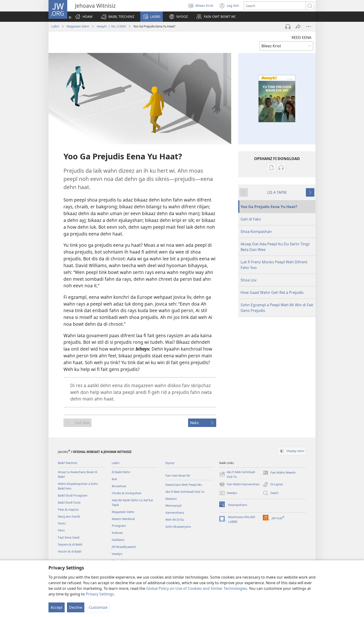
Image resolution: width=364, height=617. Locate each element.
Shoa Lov (249, 280)
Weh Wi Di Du (175, 520)
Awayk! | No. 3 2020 (111, 26)
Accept (57, 607)
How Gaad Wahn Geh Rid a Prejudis (272, 292)
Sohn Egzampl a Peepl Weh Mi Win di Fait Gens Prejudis (277, 308)
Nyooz (170, 463)
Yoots (62, 523)
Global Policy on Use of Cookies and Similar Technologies (197, 588)
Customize (98, 607)
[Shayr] (298, 26)
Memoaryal (173, 505)
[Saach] (275, 6)
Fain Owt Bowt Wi (178, 475)
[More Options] (308, 26)
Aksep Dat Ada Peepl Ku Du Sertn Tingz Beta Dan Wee (275, 247)
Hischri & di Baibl (70, 551)
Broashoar (119, 486)
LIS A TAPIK (277, 192)
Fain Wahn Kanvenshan (239, 484)
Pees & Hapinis (68, 509)
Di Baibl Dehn (121, 472)
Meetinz (171, 499)
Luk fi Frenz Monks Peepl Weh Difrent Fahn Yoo (274, 265)
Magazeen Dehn (78, 26)
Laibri (55, 26)
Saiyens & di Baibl (70, 544)
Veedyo (117, 554)
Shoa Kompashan (256, 232)
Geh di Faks (251, 219)
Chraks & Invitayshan (127, 493)
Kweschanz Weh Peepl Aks (184, 485)
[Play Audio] (288, 26)
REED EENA (301, 37)
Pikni (61, 530)
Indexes (117, 533)
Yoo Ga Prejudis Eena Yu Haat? (269, 207)
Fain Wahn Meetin (279, 473)
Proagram (119, 526)
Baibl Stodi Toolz (69, 502)
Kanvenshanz (175, 512)
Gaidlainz (118, 540)
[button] (118, 17)
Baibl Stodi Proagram (73, 495)
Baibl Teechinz (68, 463)
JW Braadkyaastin (124, 547)
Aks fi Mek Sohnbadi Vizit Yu (185, 492)
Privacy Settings (100, 594)
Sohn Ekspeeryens (178, 527)
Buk (114, 479)
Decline (76, 607)
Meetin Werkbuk (123, 519)
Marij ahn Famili (69, 516)
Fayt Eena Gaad (69, 537)
